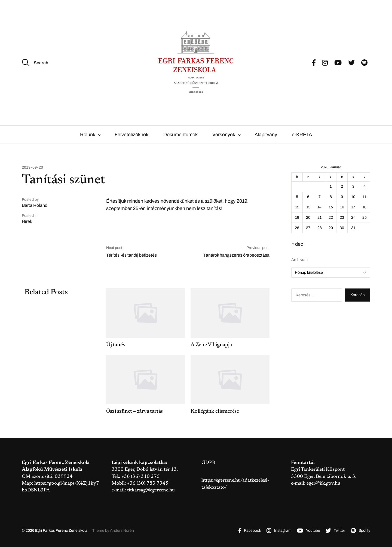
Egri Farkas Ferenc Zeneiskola (61, 531)
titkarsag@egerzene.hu (151, 490)
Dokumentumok (180, 135)
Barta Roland (35, 205)
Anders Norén (122, 531)
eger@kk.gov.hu (323, 484)
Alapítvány (266, 135)
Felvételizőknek (131, 135)
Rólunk (88, 135)
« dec (297, 244)
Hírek (27, 221)
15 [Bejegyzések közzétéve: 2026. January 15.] (331, 207)
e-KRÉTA (302, 135)
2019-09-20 (32, 168)
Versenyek (224, 135)
